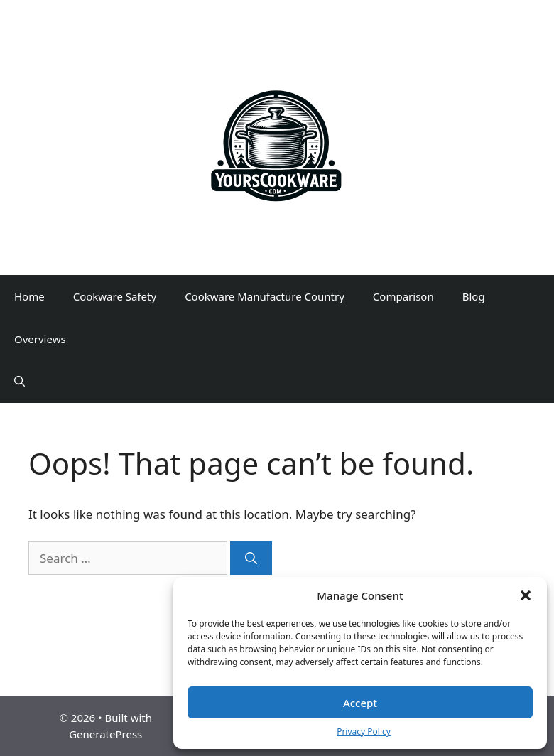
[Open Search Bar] (20, 382)
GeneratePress (105, 734)
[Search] (251, 558)
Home (29, 296)
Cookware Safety (115, 296)
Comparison (403, 296)
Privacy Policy (364, 731)
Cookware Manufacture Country (265, 296)
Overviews (40, 339)
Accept (360, 703)
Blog (474, 296)
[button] (526, 595)
